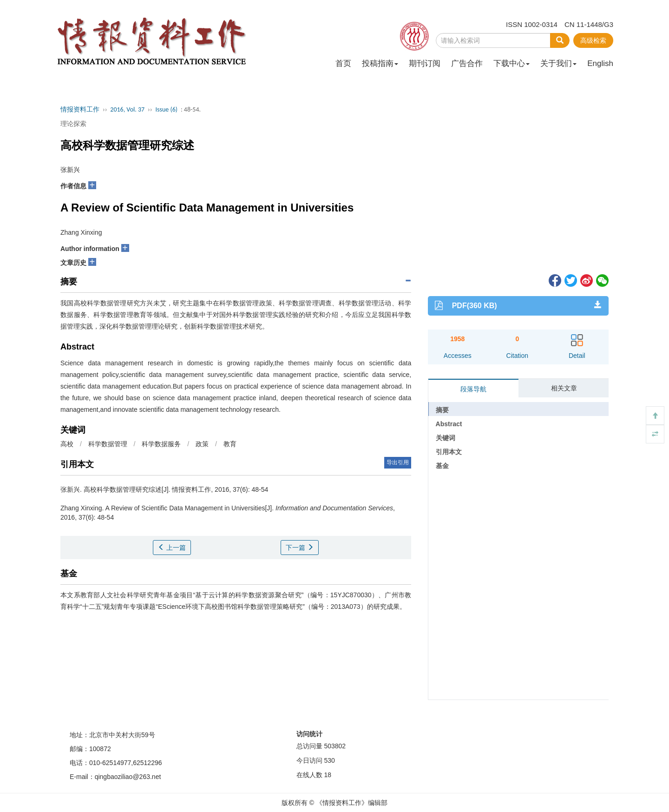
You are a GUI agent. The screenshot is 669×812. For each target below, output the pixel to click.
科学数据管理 (108, 444)
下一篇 (300, 548)
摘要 (442, 410)
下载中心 (512, 63)
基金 (442, 466)
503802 (335, 746)
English (600, 63)
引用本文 (449, 452)
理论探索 (73, 124)
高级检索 (593, 40)
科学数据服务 (161, 444)
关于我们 (558, 63)
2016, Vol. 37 (127, 109)
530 (329, 760)
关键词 (446, 438)
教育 (230, 444)
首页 (343, 63)
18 (328, 775)
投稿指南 (380, 63)
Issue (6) (166, 109)
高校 (67, 444)
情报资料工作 (80, 109)
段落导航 (473, 389)
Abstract (449, 424)
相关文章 (564, 388)
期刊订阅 (425, 63)
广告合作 (467, 63)
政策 (202, 444)
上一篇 (172, 548)
